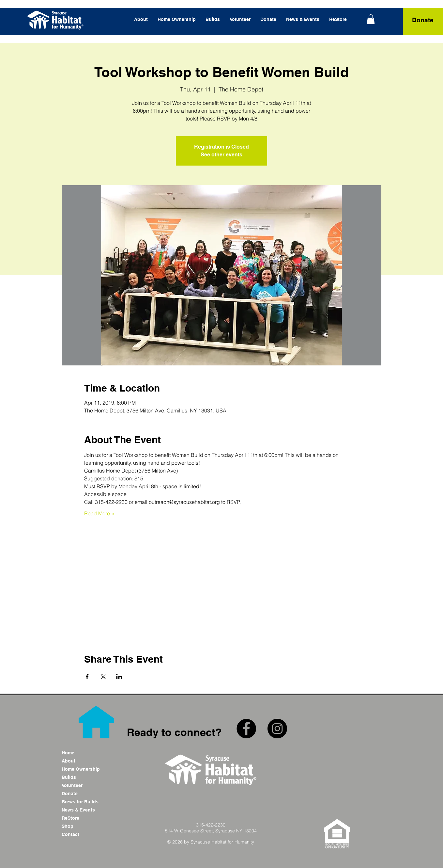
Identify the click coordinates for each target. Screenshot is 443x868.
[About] (85, 761)
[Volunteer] (85, 786)
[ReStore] (85, 818)
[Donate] (423, 20)
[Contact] (85, 835)
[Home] (85, 753)
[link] (371, 19)
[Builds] (85, 777)
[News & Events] (85, 810)
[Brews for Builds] (85, 802)
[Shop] (85, 826)
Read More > (99, 513)
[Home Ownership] (85, 769)
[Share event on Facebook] (87, 677)
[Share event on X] (103, 677)
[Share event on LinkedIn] (119, 677)
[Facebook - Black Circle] (246, 729)
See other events (221, 155)
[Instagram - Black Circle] (277, 729)
